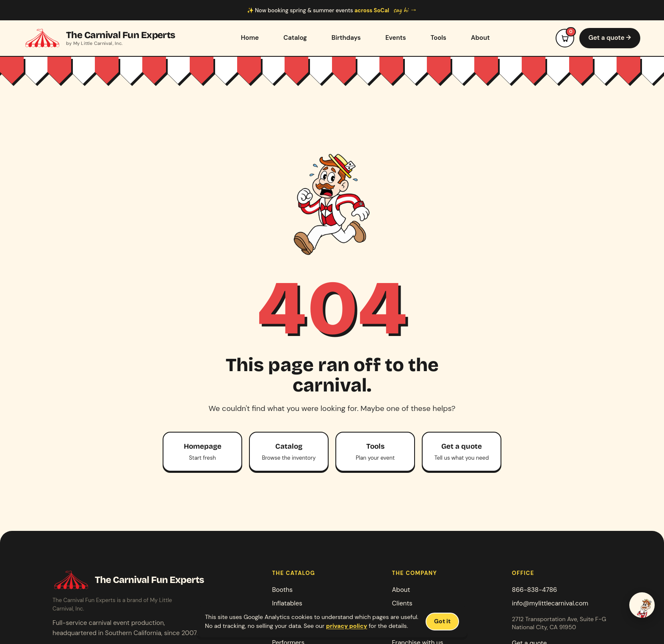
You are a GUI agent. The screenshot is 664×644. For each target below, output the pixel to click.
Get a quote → (610, 38)
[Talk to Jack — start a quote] (642, 605)
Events (396, 38)
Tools (439, 38)
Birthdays (346, 38)
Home (250, 38)
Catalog (295, 38)
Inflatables (287, 603)
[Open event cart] (565, 38)
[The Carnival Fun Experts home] (100, 38)
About (480, 38)
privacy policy (347, 626)
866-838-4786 (535, 590)
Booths (282, 590)
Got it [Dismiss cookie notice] (442, 621)
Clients (402, 603)
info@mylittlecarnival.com (550, 603)
